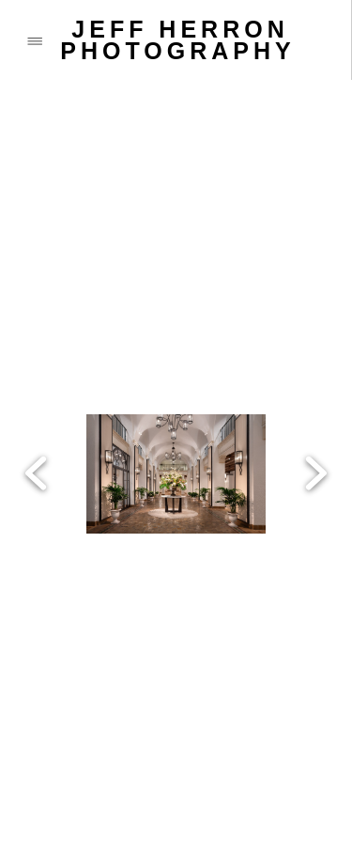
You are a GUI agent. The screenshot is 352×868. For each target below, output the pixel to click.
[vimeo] (253, 770)
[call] (28, 817)
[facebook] (28, 770)
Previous (36, 388)
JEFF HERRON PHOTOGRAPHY (177, 40)
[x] (103, 770)
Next (316, 388)
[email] (103, 817)
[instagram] (178, 770)
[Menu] (35, 40)
